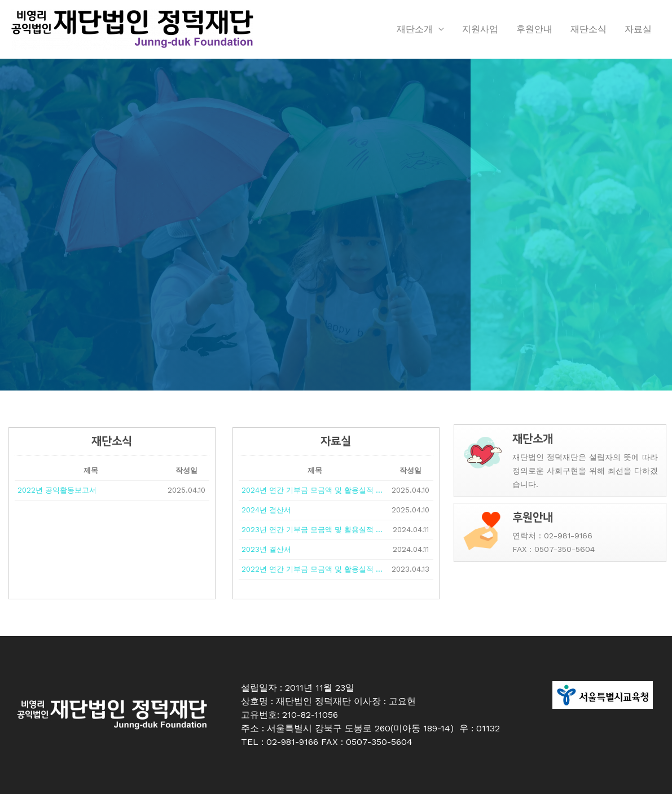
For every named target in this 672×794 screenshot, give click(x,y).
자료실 (638, 29)
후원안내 (534, 29)
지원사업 (480, 29)
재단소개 (415, 29)
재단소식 (588, 29)
